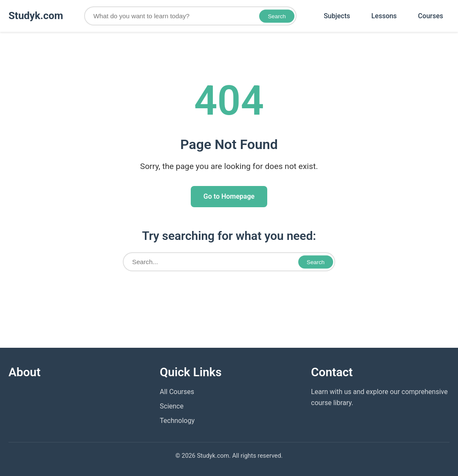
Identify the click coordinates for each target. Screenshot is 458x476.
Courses (431, 16)
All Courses (177, 392)
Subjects (337, 16)
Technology (177, 421)
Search (277, 16)
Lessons (384, 16)
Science (172, 406)
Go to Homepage (229, 196)
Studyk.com (36, 16)
